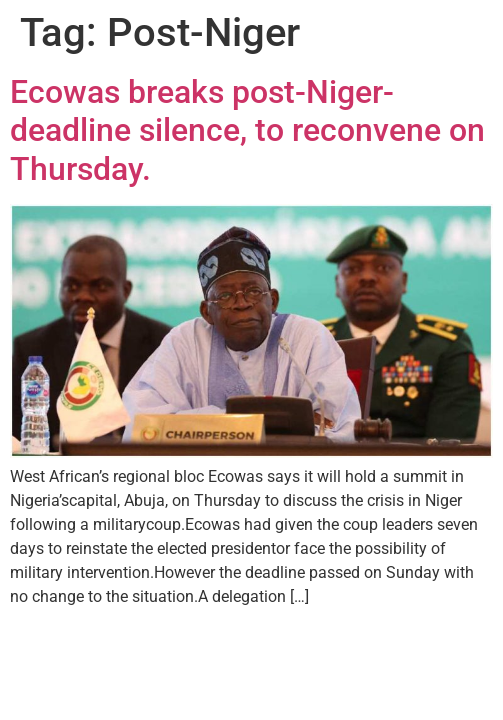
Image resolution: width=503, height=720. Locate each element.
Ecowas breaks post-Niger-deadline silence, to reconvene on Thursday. (247, 130)
